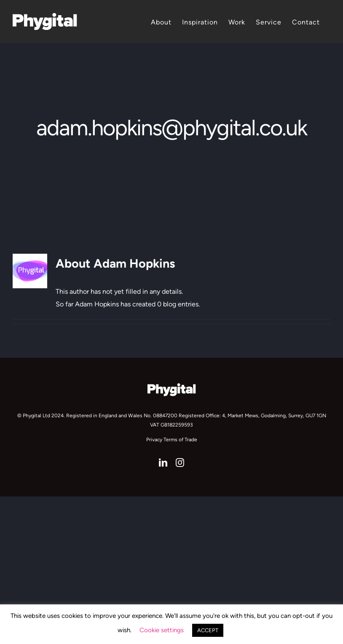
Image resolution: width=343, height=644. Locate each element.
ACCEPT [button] (208, 630)
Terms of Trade (180, 440)
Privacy (154, 440)
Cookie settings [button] (162, 630)
